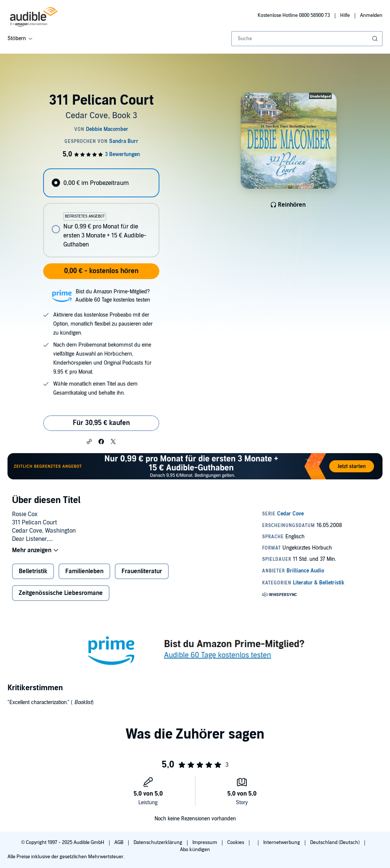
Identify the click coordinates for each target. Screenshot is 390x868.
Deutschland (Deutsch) (335, 842)
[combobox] (307, 39)
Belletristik (33, 571)
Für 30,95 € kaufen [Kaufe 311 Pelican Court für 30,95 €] (101, 423)
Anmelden (371, 15)
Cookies (236, 842)
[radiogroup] (101, 213)
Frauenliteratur (142, 571)
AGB (119, 842)
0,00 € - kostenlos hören (101, 271)
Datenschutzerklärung (158, 842)
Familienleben (84, 571)
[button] (89, 441)
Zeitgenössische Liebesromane (61, 593)
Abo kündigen (195, 850)
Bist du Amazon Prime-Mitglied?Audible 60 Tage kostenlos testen (113, 296)
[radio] (101, 183)
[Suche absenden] (376, 39)
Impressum (205, 842)
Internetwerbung (282, 842)
